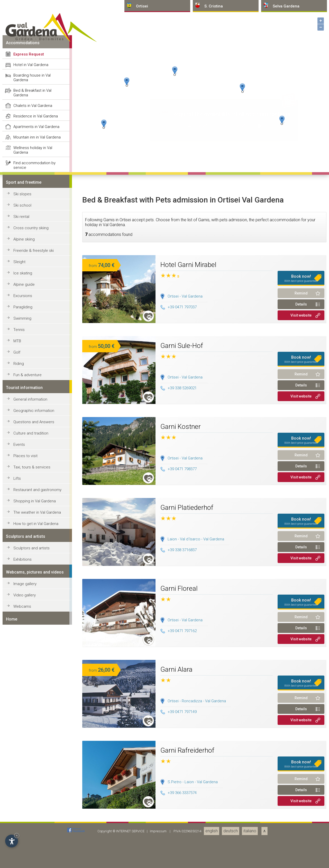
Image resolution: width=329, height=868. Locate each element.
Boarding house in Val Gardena (32, 597)
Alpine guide (24, 804)
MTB (17, 861)
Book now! (301, 798)
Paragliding (23, 827)
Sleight (19, 781)
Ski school (22, 725)
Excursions (23, 815)
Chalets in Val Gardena (33, 625)
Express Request (29, 574)
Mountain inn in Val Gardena (37, 657)
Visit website (301, 835)
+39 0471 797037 (179, 827)
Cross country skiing (31, 747)
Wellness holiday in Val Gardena (33, 670)
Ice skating (23, 793)
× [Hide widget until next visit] (17, 835)
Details (301, 824)
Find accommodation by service (34, 685)
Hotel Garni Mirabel (188, 784)
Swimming (22, 838)
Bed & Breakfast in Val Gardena (32, 612)
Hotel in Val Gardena (31, 584)
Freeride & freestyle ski (34, 770)
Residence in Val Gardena (36, 636)
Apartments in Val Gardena (36, 646)
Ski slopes (22, 714)
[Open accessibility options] (12, 841)
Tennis (19, 849)
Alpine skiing (24, 759)
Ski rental (21, 736)
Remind (301, 813)
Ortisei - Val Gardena (185, 816)
